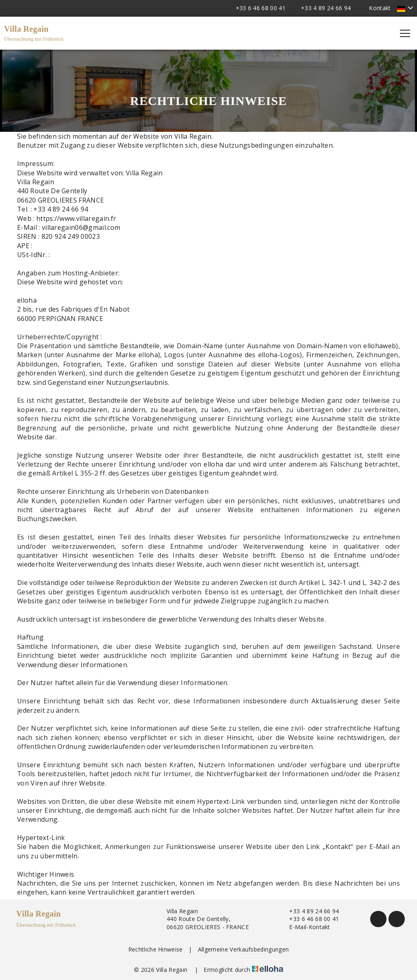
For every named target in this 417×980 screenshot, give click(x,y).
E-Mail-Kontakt (305, 927)
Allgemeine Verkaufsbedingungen (244, 949)
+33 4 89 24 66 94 (309, 911)
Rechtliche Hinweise (156, 949)
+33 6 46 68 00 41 (309, 919)
